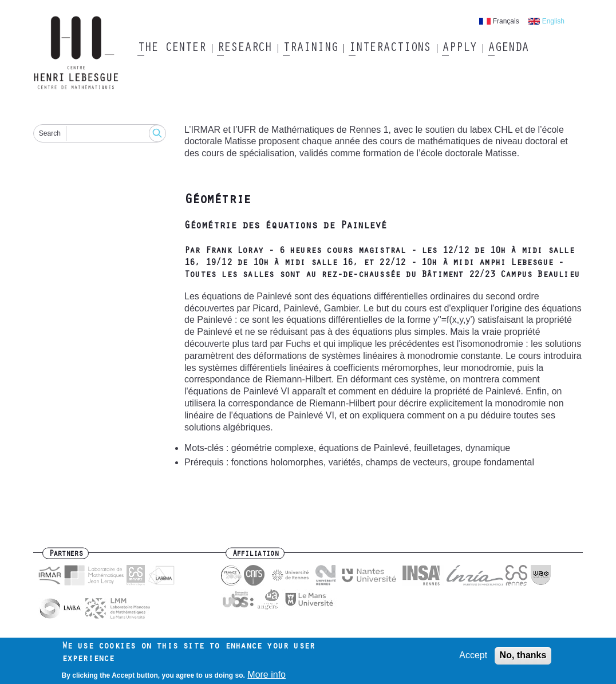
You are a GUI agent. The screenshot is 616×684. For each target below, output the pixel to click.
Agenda (508, 49)
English (553, 21)
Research (244, 49)
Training (310, 49)
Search (50, 133)
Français (506, 21)
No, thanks (523, 659)
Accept (473, 659)
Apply (459, 49)
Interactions (390, 49)
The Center (171, 49)
